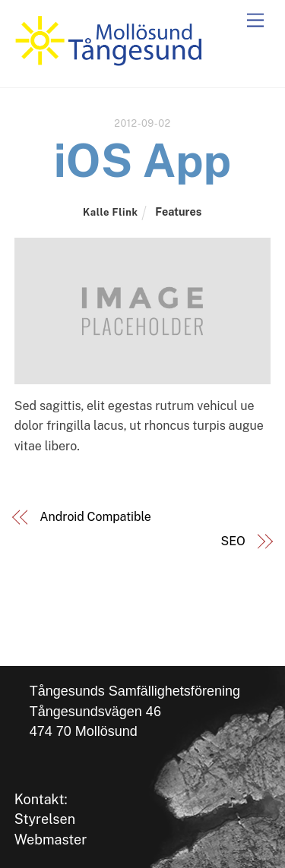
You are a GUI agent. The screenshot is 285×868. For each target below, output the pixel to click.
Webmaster (51, 840)
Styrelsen (45, 819)
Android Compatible (95, 517)
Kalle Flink (111, 212)
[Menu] (255, 21)
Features (178, 211)
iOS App (142, 161)
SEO (233, 541)
